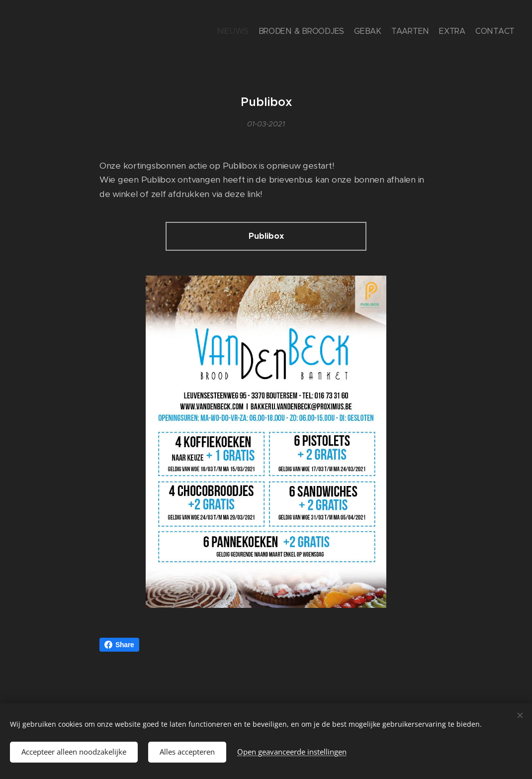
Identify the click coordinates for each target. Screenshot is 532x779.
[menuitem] (466, 32)
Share (119, 645)
